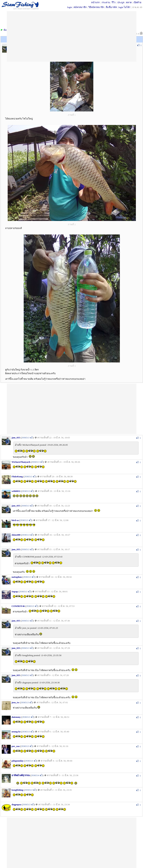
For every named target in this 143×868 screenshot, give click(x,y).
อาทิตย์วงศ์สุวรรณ (21, 775)
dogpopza (16, 804)
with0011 (16, 491)
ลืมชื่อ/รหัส (111, 7)
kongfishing (17, 790)
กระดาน (106, 2)
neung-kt (16, 732)
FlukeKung (17, 476)
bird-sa (15, 520)
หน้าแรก (95, 2)
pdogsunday (18, 761)
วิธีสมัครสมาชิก (96, 7)
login (70, 7)
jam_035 (16, 438)
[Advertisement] (72, 408)
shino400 (16, 535)
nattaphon (17, 577)
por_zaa (16, 746)
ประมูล (121, 2)
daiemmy (16, 717)
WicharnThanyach (21, 462)
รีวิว (114, 2)
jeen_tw (15, 702)
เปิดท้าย (137, 2)
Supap (15, 591)
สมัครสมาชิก (80, 7)
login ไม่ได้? (124, 7)
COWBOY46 (18, 606)
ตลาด (129, 2)
